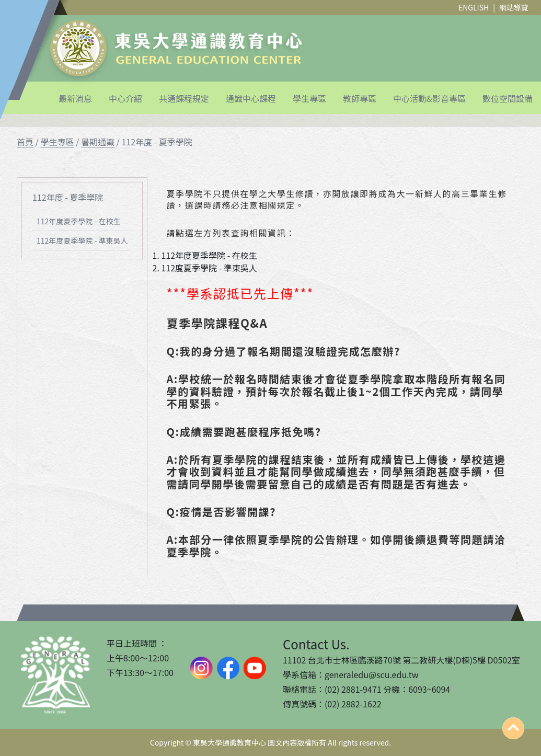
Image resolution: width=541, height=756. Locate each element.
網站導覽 (514, 7)
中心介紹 (125, 98)
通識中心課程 (251, 98)
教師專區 (360, 98)
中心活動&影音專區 (429, 98)
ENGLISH (474, 7)
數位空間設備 (508, 98)
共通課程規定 (184, 98)
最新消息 (75, 98)
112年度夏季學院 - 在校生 (78, 221)
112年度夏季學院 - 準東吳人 (82, 240)
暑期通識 (98, 142)
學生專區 (309, 98)
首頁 (25, 142)
